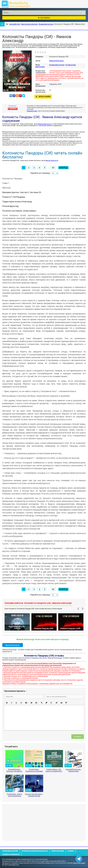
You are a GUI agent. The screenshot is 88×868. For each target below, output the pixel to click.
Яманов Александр (56, 61)
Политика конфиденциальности (35, 851)
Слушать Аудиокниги (11, 854)
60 (53, 168)
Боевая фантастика (57, 65)
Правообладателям (10, 851)
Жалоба (13, 109)
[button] (7, 703)
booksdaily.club (17, 4)
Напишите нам (32, 111)
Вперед (63, 168)
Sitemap (71, 851)
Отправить (78, 737)
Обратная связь (58, 851)
